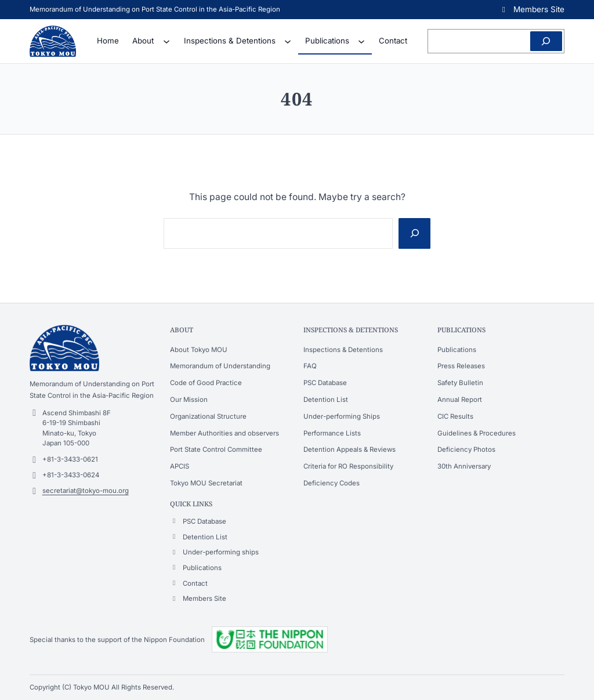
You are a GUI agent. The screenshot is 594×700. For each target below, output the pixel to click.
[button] (532, 10)
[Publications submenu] (361, 41)
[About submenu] (166, 41)
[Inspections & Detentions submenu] (288, 41)
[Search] (546, 41)
